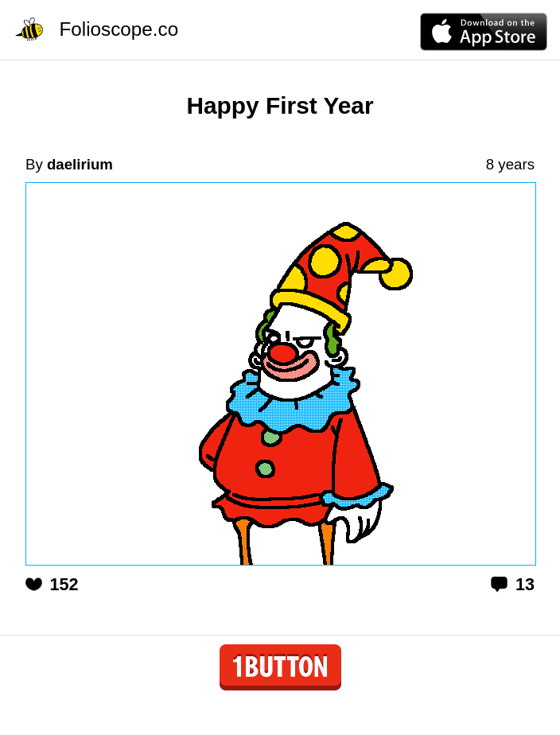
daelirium (80, 164)
